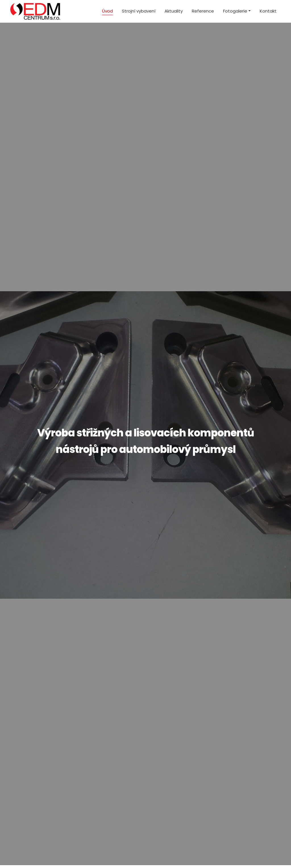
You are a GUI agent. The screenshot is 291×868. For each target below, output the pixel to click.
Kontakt (268, 11)
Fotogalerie (235, 11)
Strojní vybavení (139, 11)
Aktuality (174, 11)
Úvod (107, 11)
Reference (203, 11)
